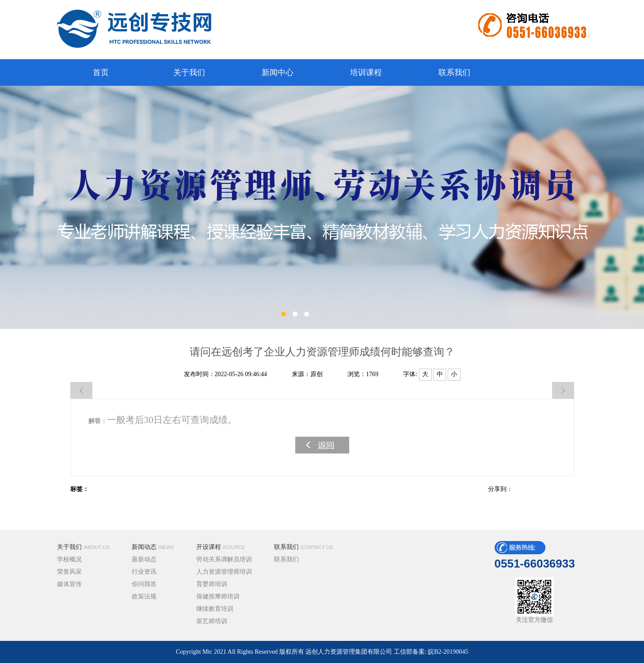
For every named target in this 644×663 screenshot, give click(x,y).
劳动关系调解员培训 (224, 559)
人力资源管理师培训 (224, 572)
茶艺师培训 (212, 621)
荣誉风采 (69, 572)
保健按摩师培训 (218, 596)
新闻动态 (153, 547)
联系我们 (304, 547)
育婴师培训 (212, 584)
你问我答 (144, 584)
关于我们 (83, 547)
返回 (322, 445)
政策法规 (144, 596)
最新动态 (144, 559)
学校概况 (69, 559)
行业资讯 (144, 572)
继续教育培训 (215, 609)
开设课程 (221, 547)
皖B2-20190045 (448, 652)
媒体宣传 (69, 584)
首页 (101, 72)
